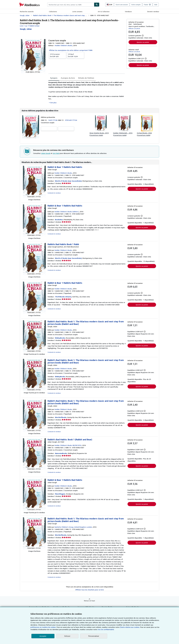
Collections (53, 11)
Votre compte (136, 5)
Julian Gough (46, 153)
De (58, 55)
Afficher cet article (134, 29)
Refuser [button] (67, 636)
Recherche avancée (27, 11)
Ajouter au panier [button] (143, 42)
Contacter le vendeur (54, 193)
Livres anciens (77, 11)
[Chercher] (97, 5)
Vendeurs (128, 11)
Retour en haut (89, 601)
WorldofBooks (61, 417)
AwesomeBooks (61, 453)
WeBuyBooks (60, 338)
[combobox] (71, 5)
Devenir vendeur (153, 11)
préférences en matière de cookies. (43, 627)
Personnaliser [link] (94, 636)
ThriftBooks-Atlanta (63, 297)
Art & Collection (104, 11)
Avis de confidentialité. (106, 629)
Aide (156, 5)
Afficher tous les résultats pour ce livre (89, 590)
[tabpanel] (87, 92)
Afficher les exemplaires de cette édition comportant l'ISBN (71, 50)
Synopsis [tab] (54, 78)
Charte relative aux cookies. (130, 627)
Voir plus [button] (53, 103)
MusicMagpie (60, 494)
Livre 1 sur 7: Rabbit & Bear (30, 26)
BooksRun (59, 220)
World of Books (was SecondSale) (68, 181)
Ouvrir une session (122, 5)
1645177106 (53, 120)
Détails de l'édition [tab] (86, 78)
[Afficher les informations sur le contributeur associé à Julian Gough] (26, 29)
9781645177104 (71, 120)
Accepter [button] (43, 636)
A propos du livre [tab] (68, 78)
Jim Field (56, 153)
